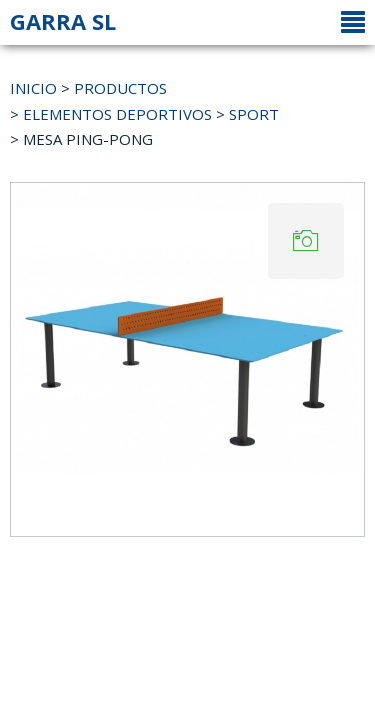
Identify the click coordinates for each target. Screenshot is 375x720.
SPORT (254, 114)
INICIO (33, 88)
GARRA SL (63, 21)
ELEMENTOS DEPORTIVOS (117, 114)
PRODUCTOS (120, 88)
